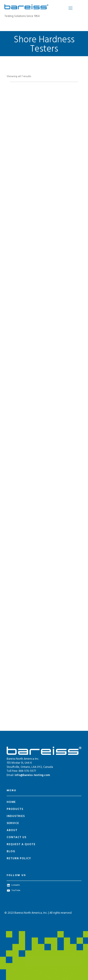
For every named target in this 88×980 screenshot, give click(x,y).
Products (15, 809)
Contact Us (17, 837)
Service (13, 823)
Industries (16, 816)
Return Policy (19, 858)
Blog (11, 851)
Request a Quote (21, 844)
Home (11, 802)
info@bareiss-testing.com (32, 775)
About (12, 830)
